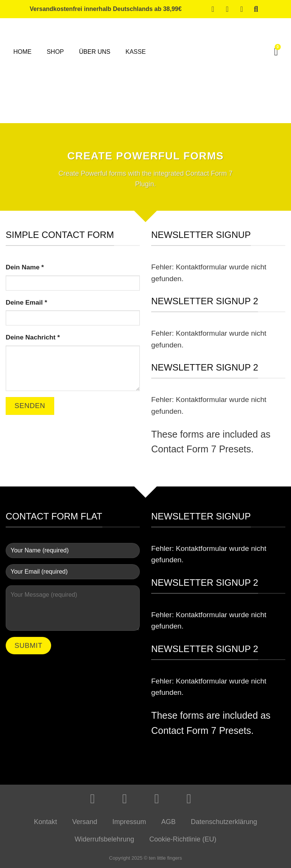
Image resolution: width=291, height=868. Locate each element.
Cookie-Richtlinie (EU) (183, 839)
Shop (55, 52)
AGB (169, 822)
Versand (84, 822)
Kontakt (45, 822)
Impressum (129, 822)
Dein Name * (25, 267)
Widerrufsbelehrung (104, 839)
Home (22, 52)
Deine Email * (26, 302)
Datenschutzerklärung (224, 822)
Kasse (135, 52)
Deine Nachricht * (33, 337)
